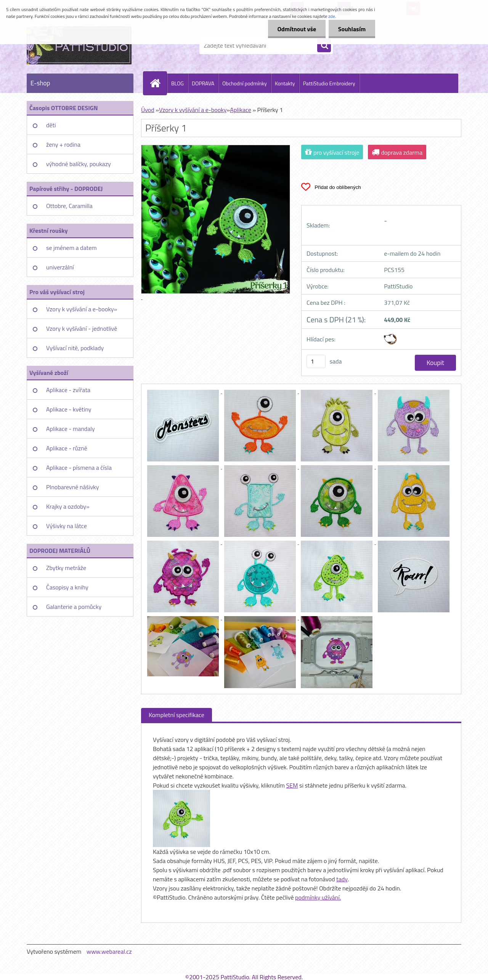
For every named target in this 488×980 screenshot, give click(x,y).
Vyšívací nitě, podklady (75, 348)
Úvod (148, 110)
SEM (292, 785)
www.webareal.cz (109, 951)
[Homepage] (158, 83)
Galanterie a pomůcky (74, 607)
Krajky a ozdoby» (68, 506)
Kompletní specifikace (177, 715)
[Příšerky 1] (184, 391)
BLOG (177, 83)
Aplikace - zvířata (68, 390)
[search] (324, 46)
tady (342, 879)
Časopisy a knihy (67, 587)
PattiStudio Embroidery (329, 83)
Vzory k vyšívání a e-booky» (82, 309)
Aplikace (241, 110)
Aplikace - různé (67, 448)
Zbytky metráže (66, 568)
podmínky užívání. (318, 897)
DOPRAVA (203, 83)
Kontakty (285, 83)
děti (51, 125)
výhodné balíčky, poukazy (79, 164)
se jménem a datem (71, 248)
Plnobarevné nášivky (73, 487)
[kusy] (316, 361)
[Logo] (79, 45)
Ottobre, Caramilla (69, 206)
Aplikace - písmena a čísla (79, 468)
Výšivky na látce (67, 526)
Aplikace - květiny (69, 409)
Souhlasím (352, 29)
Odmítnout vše (297, 29)
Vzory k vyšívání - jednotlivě (82, 328)
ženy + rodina (63, 144)
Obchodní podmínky (245, 83)
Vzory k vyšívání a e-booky (193, 110)
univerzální (60, 267)
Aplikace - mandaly (71, 429)
